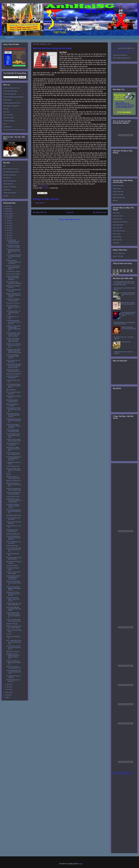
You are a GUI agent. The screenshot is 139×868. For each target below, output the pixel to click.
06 (8, 233)
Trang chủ (70, 212)
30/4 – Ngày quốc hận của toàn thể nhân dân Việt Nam (14, 642)
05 (8, 235)
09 (8, 226)
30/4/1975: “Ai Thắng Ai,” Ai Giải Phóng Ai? (13, 300)
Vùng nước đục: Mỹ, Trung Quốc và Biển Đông (14, 604)
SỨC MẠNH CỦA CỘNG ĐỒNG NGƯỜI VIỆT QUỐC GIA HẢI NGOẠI (14, 351)
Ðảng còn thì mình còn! (13, 652)
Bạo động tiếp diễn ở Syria (14, 515)
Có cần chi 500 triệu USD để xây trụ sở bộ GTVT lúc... (14, 550)
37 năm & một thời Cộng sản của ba (13, 519)
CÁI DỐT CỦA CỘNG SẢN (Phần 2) (13, 377)
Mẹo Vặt (115, 201)
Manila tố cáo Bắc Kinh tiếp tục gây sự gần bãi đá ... (14, 663)
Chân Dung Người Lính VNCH (12, 103)
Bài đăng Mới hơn (40, 212)
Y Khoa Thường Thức (119, 253)
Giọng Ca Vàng (117, 219)
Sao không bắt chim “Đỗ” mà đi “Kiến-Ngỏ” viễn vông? (128, 314)
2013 (7, 214)
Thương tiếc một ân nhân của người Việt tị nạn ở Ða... (14, 410)
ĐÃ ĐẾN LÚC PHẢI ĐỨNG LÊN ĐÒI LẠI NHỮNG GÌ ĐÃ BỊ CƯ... (13, 656)
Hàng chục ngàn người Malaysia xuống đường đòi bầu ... (14, 588)
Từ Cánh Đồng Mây (9, 121)
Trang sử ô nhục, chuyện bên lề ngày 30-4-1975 (14, 440)
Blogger (80, 864)
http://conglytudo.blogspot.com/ (122, 58)
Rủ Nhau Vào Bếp (118, 195)
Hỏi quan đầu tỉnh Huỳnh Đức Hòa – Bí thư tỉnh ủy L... (13, 470)
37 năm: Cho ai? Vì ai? (13, 303)
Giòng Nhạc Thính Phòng (120, 222)
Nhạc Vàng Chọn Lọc (119, 231)
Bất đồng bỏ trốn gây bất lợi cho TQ (13, 286)
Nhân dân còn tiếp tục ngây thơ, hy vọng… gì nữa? (14, 307)
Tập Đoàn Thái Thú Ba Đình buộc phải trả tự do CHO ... (13, 594)
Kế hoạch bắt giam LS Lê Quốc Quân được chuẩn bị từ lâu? (124, 323)
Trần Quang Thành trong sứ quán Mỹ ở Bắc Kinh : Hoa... (14, 672)
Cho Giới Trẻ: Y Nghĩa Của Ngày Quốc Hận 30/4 (13, 449)
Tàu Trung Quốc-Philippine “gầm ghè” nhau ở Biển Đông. (13, 242)
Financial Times (43, 186)
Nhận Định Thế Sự (9, 118)
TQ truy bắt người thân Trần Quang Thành (13, 431)
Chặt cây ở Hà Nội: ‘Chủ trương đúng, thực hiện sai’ (128, 294)
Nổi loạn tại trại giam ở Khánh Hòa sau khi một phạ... (14, 485)
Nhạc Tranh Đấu (117, 228)
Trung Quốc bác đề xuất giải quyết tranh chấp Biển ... (13, 251)
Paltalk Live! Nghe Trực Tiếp (11, 88)
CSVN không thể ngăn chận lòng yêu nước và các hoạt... (14, 322)
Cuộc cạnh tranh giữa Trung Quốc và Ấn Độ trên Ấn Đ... (13, 426)
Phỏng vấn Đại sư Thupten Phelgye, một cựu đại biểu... (13, 262)
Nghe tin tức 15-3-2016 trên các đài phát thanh (128, 303)
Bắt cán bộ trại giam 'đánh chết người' (14, 290)
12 (8, 218)
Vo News (6, 196)
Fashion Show (117, 189)
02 (8, 687)
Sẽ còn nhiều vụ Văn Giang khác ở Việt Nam (14, 283)
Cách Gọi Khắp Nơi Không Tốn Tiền (13, 97)
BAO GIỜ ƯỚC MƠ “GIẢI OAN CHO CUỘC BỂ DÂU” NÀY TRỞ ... (14, 366)
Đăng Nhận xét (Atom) (73, 219)
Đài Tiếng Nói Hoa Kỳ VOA (11, 172)
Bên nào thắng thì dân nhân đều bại (13, 444)
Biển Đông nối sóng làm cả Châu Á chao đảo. (13, 246)
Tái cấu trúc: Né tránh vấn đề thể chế (14, 523)
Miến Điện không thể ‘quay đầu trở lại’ (12, 401)
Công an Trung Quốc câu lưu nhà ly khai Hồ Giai (14, 489)
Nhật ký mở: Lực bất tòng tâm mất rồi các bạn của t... (14, 345)
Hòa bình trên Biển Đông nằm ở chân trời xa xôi (13, 620)
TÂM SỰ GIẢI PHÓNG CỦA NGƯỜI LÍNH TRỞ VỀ (13, 357)
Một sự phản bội (11, 390)
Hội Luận (6, 109)
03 (8, 684)
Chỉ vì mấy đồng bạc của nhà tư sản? (13, 542)
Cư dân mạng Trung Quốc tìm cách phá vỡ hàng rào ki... (14, 257)
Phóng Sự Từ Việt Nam (10, 187)
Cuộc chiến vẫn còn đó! (13, 497)
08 (8, 228)
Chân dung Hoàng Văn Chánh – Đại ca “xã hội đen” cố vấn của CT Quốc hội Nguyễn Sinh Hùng (124, 283)
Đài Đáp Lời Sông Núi (9, 175)
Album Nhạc (116, 213)
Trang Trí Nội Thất (118, 192)
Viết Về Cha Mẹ (117, 240)
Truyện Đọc (116, 243)
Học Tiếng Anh (7, 127)
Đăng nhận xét (40, 203)
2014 (7, 211)
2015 (7, 209)
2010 (7, 695)
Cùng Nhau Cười (118, 216)
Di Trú (5, 124)
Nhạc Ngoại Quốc (118, 225)
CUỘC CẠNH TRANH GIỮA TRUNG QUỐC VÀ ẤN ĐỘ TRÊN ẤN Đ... (13, 615)
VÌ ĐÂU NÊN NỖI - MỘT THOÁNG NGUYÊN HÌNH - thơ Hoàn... (13, 335)
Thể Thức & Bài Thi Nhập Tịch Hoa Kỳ (14, 130)
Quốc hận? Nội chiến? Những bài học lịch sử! (14, 371)
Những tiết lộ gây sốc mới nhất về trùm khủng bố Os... (14, 421)
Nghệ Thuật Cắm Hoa (119, 198)
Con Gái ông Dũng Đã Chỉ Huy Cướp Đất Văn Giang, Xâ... (14, 458)
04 (8, 238)
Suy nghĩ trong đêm (12, 566)
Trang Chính (10, 37)
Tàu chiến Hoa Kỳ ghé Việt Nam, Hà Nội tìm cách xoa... (13, 506)
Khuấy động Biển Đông (13, 534)
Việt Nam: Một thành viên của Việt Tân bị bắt (14, 493)
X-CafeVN (46, 188)
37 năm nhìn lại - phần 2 (13, 271)
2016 (7, 206)
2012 (7, 216)
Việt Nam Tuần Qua (12, 624)
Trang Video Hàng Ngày (10, 91)
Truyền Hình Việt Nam (10, 193)
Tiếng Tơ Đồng (117, 237)
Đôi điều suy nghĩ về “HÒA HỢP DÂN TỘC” (14, 558)
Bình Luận (6, 112)
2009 (7, 697)
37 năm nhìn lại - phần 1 (13, 274)
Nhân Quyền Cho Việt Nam (11, 106)
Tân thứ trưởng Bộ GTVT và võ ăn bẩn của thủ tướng (13, 436)
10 (8, 223)
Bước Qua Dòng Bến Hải (13, 374)
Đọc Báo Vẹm (7, 178)
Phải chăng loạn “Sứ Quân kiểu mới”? (12, 531)
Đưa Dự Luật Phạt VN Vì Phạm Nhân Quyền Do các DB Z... (14, 295)
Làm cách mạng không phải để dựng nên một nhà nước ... (13, 538)
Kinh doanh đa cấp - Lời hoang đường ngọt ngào (13, 313)
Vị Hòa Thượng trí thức (13, 466)
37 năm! (9, 634)
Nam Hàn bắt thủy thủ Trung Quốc (13, 405)
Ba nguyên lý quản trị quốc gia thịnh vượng (13, 477)
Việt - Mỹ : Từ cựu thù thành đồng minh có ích (14, 667)
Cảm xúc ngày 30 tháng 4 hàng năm (14, 393)
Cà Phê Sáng (7, 100)
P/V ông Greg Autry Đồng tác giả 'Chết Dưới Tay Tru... (14, 511)
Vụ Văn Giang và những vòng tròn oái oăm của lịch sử (14, 386)
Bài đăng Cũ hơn (100, 212)
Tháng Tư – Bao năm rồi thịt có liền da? (13, 573)
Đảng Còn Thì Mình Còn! (14, 481)
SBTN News (7, 190)
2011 (7, 692)
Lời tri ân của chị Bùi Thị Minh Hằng (13, 361)
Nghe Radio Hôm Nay (10, 181)
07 (8, 231)
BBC (5, 166)
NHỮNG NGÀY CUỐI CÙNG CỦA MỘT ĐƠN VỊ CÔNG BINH (14, 501)
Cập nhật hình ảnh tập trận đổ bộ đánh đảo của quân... (13, 415)
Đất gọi (9, 474)
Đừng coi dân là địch (12, 546)
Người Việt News (8, 184)
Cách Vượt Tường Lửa (10, 94)
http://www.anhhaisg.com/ (120, 55)
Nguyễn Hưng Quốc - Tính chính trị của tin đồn (128, 328)
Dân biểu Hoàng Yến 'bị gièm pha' (13, 681)
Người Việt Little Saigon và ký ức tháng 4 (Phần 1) (14, 583)
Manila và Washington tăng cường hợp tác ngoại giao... (13, 278)
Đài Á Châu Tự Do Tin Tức (11, 169)
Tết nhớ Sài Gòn (126, 342)
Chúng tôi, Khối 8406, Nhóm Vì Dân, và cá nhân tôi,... (13, 599)
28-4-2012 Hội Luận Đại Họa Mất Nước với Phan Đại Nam (13, 577)
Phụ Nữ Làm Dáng (118, 186)
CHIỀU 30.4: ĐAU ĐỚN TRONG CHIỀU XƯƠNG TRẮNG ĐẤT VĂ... (13, 328)
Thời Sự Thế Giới (8, 115)
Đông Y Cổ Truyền (118, 256)
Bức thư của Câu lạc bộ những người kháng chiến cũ (13, 267)
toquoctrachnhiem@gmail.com (126, 48)
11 (8, 221)
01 (8, 689)
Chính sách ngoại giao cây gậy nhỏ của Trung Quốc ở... (14, 609)
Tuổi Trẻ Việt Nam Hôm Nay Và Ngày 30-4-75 (13, 454)
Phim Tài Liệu (117, 234)
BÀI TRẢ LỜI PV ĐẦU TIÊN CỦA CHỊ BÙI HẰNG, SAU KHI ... (13, 340)
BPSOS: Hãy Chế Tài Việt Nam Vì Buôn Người (14, 627)
